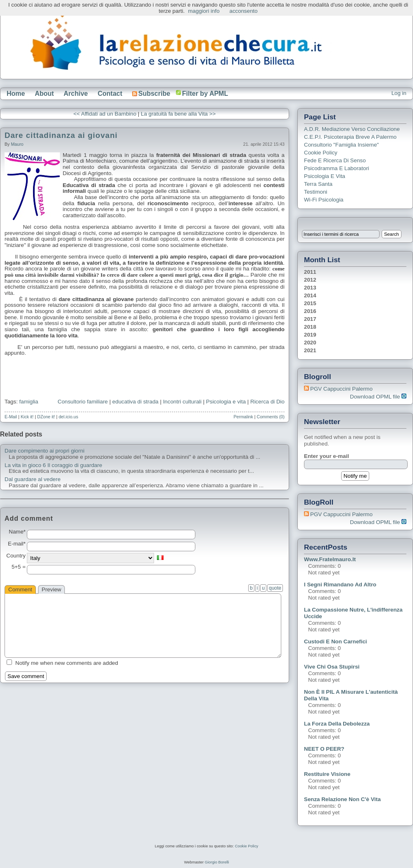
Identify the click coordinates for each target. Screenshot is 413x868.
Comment (20, 589)
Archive (76, 94)
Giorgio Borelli (217, 862)
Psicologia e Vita (325, 176)
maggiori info (204, 11)
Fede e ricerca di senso (335, 160)
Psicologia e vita (226, 402)
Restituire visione (327, 774)
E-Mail (11, 417)
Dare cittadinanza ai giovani (61, 135)
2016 (310, 311)
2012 (310, 280)
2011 (310, 272)
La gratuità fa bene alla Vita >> (178, 114)
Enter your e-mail (326, 456)
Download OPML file (378, 397)
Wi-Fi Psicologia (324, 200)
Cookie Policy (321, 153)
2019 (310, 335)
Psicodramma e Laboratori (337, 168)
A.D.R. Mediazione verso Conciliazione (352, 129)
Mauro (17, 144)
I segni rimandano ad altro (340, 585)
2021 (310, 350)
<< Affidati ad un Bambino (105, 114)
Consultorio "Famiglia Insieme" (341, 145)
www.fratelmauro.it (330, 559)
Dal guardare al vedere (33, 479)
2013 (310, 288)
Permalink (243, 417)
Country (16, 556)
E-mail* (17, 544)
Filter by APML (205, 94)
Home (16, 94)
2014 (310, 295)
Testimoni (316, 192)
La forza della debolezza (337, 724)
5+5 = (19, 567)
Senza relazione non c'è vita (342, 799)
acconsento (244, 11)
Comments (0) (271, 417)
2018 (310, 327)
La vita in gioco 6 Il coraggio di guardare (53, 465)
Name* (17, 532)
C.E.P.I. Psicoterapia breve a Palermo (350, 137)
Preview (51, 589)
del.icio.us (68, 417)
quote (275, 588)
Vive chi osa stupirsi (332, 667)
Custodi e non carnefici (336, 642)
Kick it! (27, 417)
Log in (399, 93)
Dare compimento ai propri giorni (44, 451)
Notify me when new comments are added (67, 663)
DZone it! (46, 417)
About (44, 94)
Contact (110, 94)
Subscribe (151, 94)
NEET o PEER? (324, 749)
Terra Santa (318, 184)
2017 (310, 319)
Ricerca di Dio (267, 402)
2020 (310, 343)
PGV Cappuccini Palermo (341, 389)
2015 (310, 303)
